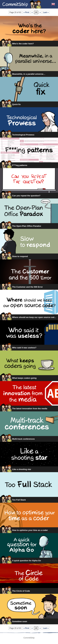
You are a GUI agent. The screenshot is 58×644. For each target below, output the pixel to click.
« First (26, 12)
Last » (46, 12)
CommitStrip (22, 4)
